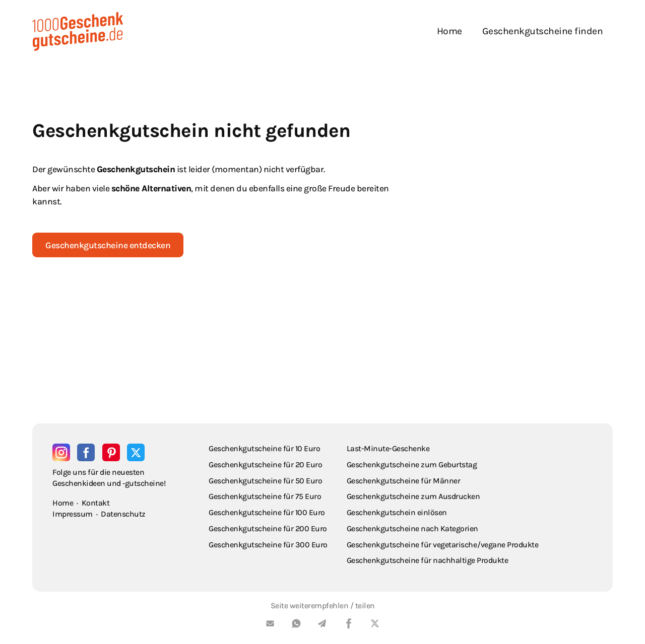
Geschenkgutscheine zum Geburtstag (412, 464)
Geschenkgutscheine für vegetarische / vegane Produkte (443, 545)
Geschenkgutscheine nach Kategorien (412, 528)
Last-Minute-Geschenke (388, 448)
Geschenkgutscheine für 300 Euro (268, 545)
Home (449, 31)
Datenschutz (123, 514)
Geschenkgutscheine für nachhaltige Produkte (428, 560)
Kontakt (96, 503)
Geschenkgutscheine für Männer (404, 481)
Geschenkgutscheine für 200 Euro (268, 528)
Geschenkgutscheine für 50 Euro (265, 481)
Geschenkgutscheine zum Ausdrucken (413, 496)
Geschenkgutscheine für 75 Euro (265, 496)
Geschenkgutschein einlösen (397, 512)
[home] (78, 31)
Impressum (73, 514)
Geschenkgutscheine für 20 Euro (265, 464)
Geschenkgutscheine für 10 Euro (264, 448)
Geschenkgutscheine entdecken (108, 245)
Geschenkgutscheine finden (543, 31)
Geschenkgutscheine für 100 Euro (267, 512)
